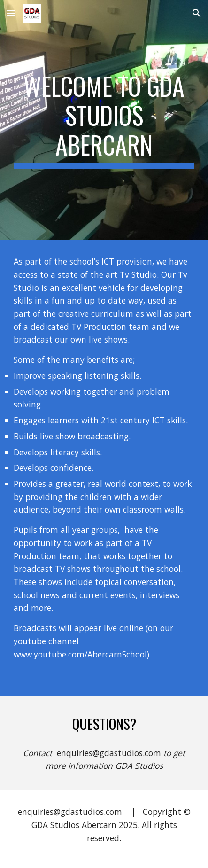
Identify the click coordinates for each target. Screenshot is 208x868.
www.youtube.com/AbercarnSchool (80, 654)
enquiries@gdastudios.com (109, 753)
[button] (11, 13)
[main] (104, 120)
